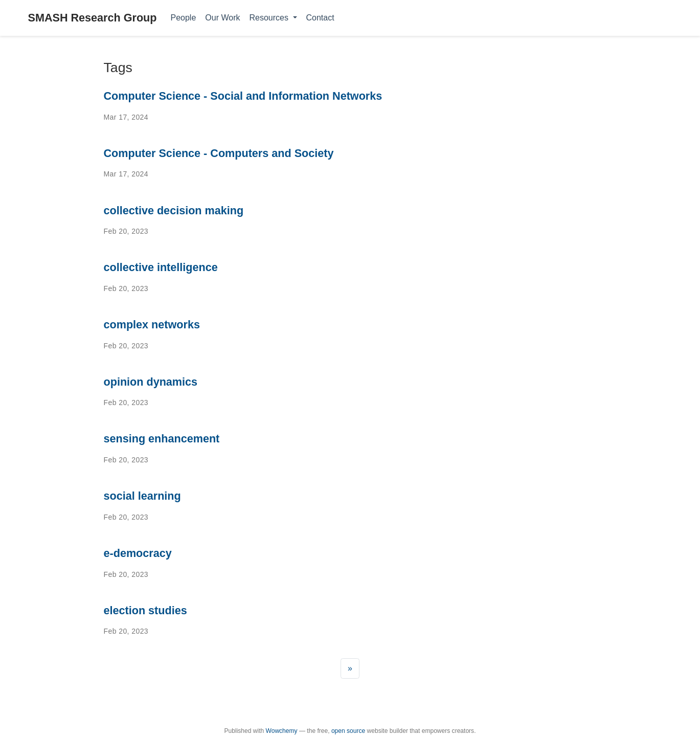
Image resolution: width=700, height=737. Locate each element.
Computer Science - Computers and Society (219, 153)
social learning (142, 496)
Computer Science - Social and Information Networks (243, 96)
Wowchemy (282, 731)
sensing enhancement (162, 439)
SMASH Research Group (93, 18)
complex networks (152, 325)
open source (348, 731)
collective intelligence (161, 267)
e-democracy (138, 553)
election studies (145, 610)
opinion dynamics (151, 382)
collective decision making (174, 210)
